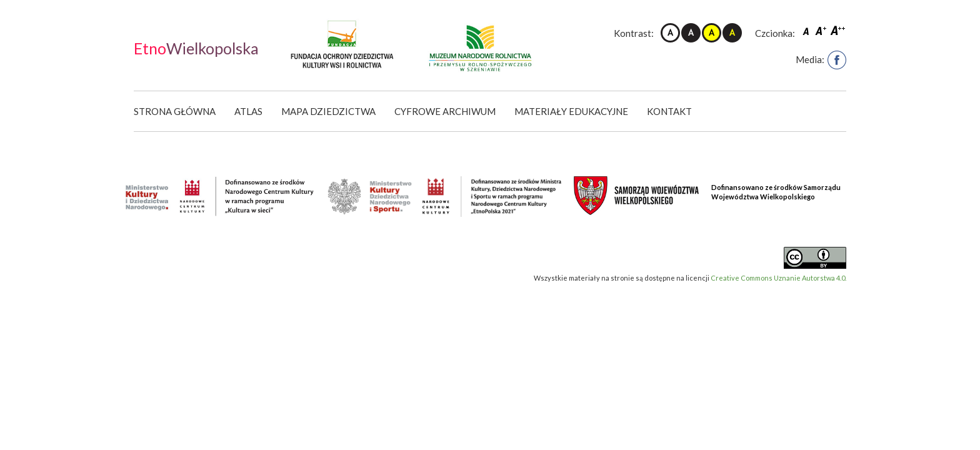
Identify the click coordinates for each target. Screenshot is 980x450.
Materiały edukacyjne (571, 111)
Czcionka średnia (822, 30)
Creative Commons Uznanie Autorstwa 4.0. (778, 278)
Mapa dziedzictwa (328, 111)
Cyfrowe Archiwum (445, 111)
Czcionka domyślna (807, 30)
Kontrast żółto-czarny (712, 33)
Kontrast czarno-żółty (732, 33)
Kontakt (669, 111)
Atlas (248, 111)
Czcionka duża (838, 30)
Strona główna (175, 111)
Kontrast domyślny (670, 33)
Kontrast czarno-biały (691, 33)
